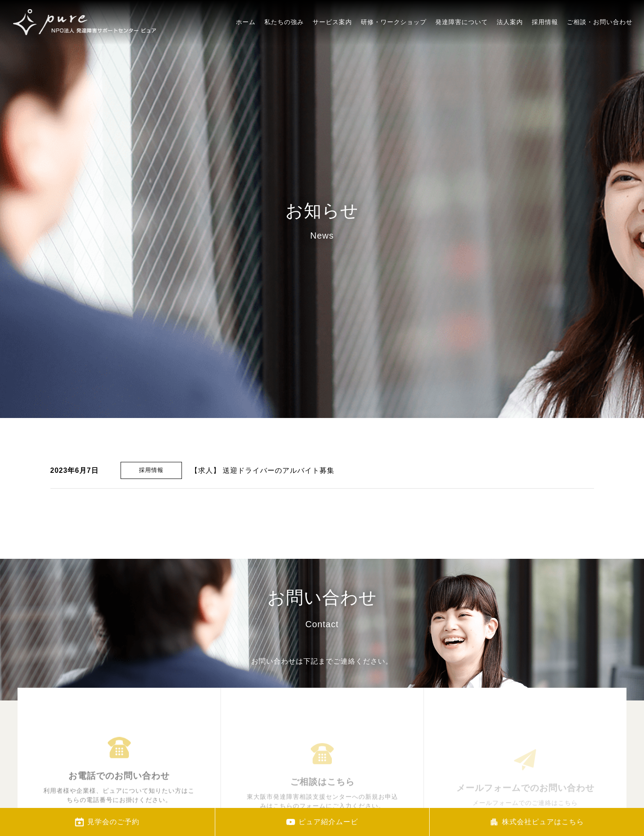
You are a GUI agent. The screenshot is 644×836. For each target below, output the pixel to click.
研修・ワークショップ (394, 39)
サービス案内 (332, 35)
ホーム (246, 29)
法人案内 (510, 51)
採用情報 (545, 57)
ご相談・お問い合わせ (600, 62)
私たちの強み (284, 32)
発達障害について (462, 45)
